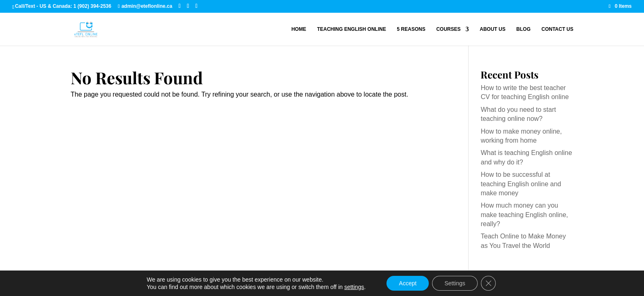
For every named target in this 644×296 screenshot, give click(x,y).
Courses (448, 29)
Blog (523, 29)
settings (354, 287)
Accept (408, 283)
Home (299, 29)
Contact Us (557, 29)
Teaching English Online (352, 29)
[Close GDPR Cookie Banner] (488, 283)
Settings (455, 283)
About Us (493, 29)
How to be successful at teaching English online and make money (521, 184)
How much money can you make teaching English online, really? (524, 215)
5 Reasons (411, 29)
